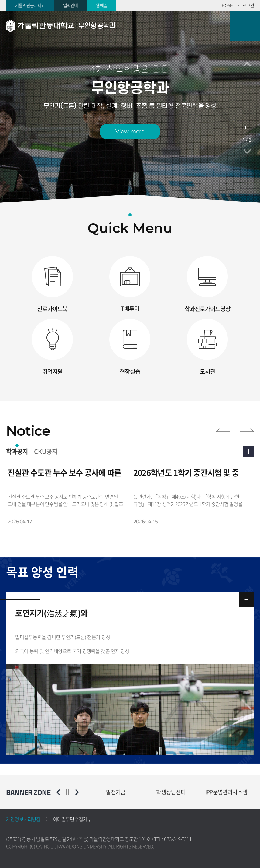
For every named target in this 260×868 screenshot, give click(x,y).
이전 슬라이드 (247, 64)
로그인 (248, 5)
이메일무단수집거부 (72, 819)
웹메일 (102, 5)
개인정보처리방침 (23, 819)
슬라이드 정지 (247, 127)
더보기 (249, 452)
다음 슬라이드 (247, 151)
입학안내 (71, 5)
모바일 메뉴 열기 (245, 26)
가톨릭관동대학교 (30, 5)
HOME (227, 5)
